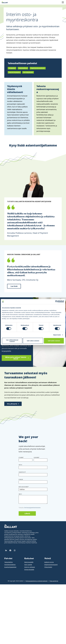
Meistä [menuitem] (48, 558)
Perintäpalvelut (28, 72)
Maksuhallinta (23, 68)
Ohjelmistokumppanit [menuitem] (51, 565)
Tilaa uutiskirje (54, 581)
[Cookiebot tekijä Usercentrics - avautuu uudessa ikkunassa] (57, 302)
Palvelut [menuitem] (8, 558)
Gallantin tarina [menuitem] (49, 562)
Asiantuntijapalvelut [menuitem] (10, 567)
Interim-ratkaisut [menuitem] (30, 567)
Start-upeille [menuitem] (28, 565)
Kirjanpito (12, 68)
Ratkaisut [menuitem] (29, 558)
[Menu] (63, 2)
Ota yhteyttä (12, 404)
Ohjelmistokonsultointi (38, 68)
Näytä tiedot (57, 335)
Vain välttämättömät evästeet (12, 341)
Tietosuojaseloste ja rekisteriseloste (36, 581)
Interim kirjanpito (14, 72)
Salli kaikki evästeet (54, 341)
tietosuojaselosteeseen (32, 508)
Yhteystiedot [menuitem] (48, 567)
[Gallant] (5, 2)
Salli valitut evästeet (33, 341)
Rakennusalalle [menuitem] (29, 562)
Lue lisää (14, 286)
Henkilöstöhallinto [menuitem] (10, 565)
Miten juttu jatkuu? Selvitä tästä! (16, 358)
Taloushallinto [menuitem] (9, 562)
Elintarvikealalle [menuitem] (29, 569)
